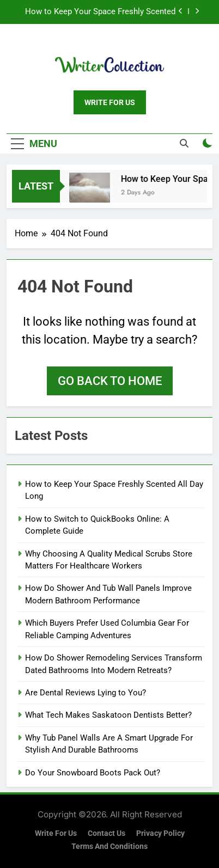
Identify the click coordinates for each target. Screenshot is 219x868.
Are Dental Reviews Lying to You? (86, 693)
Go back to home (110, 381)
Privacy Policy (160, 833)
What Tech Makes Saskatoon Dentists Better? (108, 715)
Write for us (56, 833)
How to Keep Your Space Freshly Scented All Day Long (100, 12)
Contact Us (107, 833)
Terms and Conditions (109, 846)
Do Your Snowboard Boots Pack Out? (93, 773)
